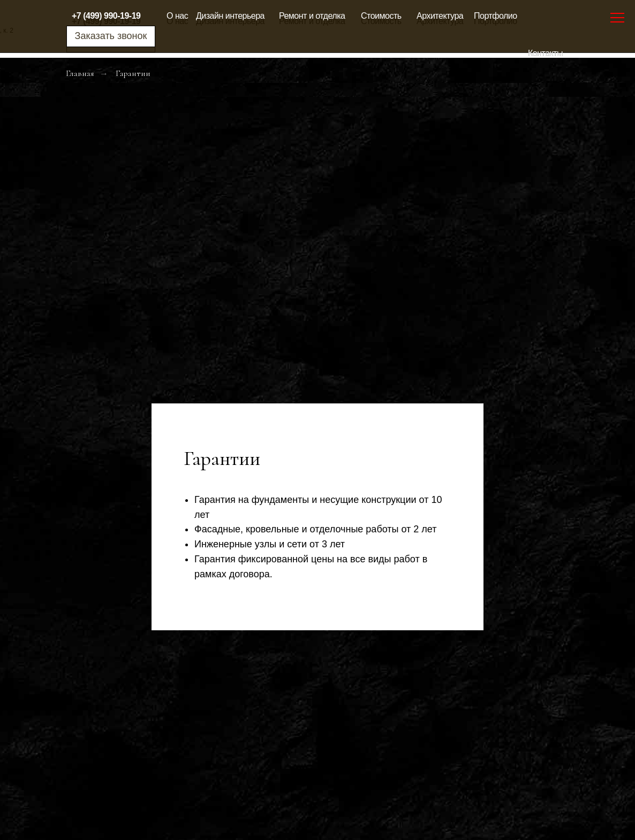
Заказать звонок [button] (111, 36)
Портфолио (496, 16)
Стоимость (381, 16)
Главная (80, 74)
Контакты (545, 53)
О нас (177, 16)
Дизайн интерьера (230, 16)
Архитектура (440, 16)
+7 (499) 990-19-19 (106, 16)
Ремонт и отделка (312, 16)
